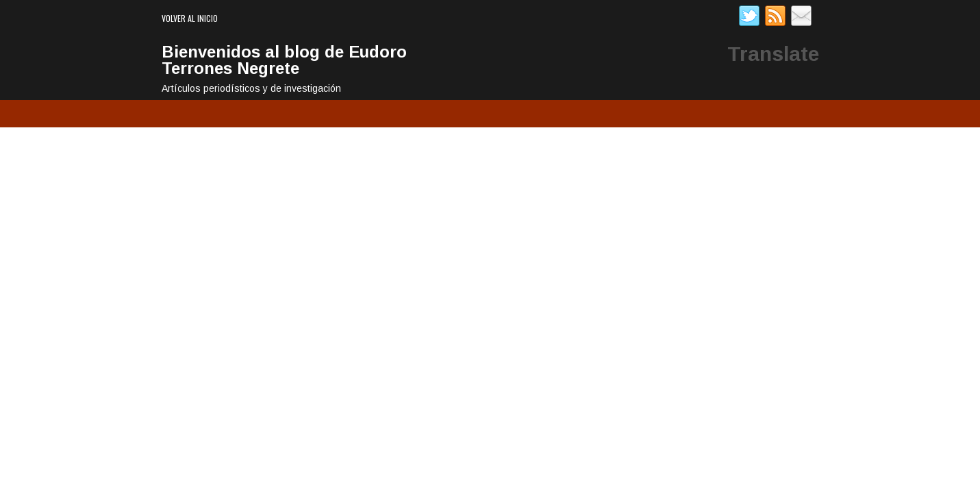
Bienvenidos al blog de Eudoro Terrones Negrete (284, 60)
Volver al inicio (190, 18)
